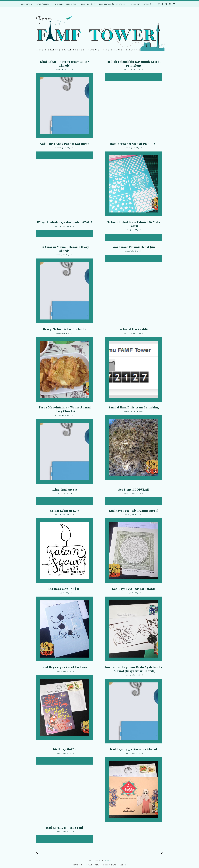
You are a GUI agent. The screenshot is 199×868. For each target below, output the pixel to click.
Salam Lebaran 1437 (65, 511)
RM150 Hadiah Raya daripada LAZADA (65, 222)
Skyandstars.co (118, 865)
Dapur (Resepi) (43, 4)
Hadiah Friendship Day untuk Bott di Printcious (134, 64)
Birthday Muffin (65, 749)
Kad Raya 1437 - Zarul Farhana (65, 667)
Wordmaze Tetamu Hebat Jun (134, 247)
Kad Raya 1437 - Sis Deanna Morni (134, 511)
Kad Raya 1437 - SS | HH (65, 589)
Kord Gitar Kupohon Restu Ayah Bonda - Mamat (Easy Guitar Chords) (134, 669)
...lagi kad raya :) (65, 489)
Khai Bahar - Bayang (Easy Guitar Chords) (65, 64)
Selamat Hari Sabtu (134, 329)
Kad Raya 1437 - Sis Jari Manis (134, 589)
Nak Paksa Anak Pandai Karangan (65, 144)
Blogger (107, 861)
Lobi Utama (27, 4)
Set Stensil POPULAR (134, 489)
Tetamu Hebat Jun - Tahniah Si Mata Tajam (134, 224)
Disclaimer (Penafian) (140, 4)
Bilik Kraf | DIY (88, 4)
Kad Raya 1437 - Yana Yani (65, 827)
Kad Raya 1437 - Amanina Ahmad (134, 749)
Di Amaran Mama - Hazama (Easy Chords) (65, 249)
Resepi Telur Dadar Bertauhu (65, 329)
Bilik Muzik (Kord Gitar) (65, 4)
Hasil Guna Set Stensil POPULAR (134, 144)
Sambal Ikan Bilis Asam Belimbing (134, 407)
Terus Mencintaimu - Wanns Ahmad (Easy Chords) (65, 409)
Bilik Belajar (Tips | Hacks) (113, 4)
